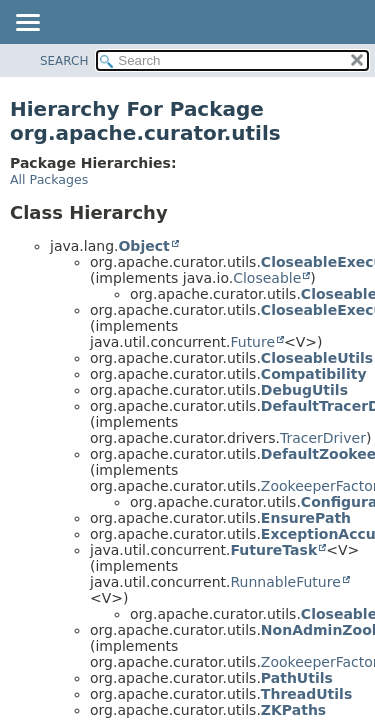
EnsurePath (306, 518)
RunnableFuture (285, 582)
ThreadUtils (306, 694)
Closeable (267, 278)
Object (143, 246)
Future (252, 342)
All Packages (49, 179)
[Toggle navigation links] (27, 24)
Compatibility (314, 374)
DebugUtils (304, 390)
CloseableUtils (317, 358)
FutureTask (273, 550)
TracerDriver (323, 438)
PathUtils (297, 678)
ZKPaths (293, 710)
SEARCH (64, 61)
